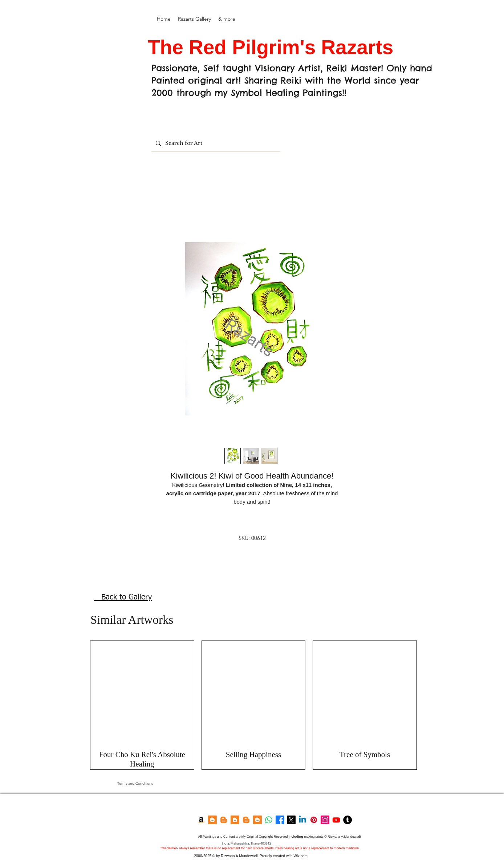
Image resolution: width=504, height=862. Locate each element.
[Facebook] (280, 820)
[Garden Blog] (246, 820)
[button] (194, 19)
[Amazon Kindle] (201, 820)
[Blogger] (212, 820)
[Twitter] (291, 820)
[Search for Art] (215, 143)
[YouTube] (336, 820)
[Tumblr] (347, 820)
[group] (253, 705)
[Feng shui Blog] (257, 820)
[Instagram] (325, 820)
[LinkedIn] (302, 820)
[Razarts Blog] (224, 820)
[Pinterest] (314, 820)
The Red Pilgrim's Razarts (273, 47)
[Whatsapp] (269, 820)
